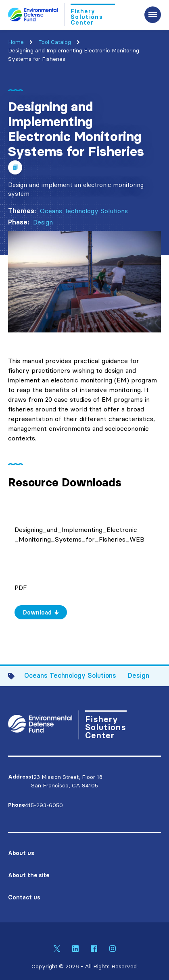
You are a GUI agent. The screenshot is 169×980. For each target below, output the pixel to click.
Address (20, 777)
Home (16, 42)
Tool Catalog (55, 42)
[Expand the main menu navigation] (153, 15)
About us (21, 853)
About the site (29, 875)
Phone (17, 805)
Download (37, 612)
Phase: (19, 222)
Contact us (24, 897)
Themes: (22, 211)
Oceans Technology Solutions (84, 211)
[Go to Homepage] (62, 15)
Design (43, 222)
